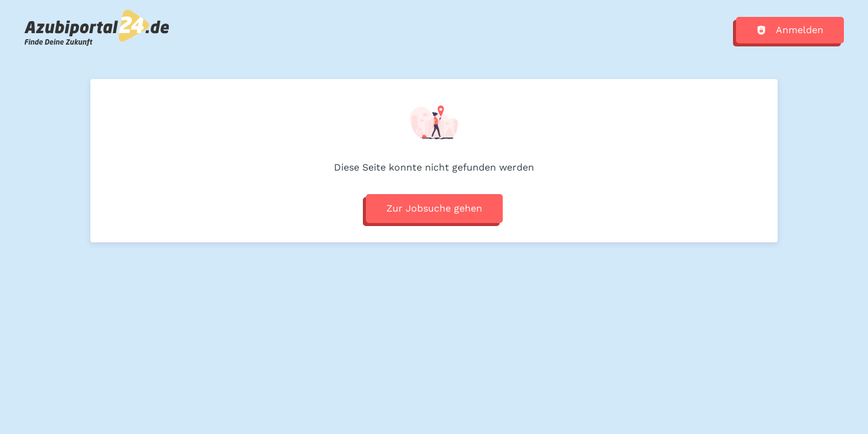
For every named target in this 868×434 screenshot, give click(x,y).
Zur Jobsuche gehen (434, 208)
